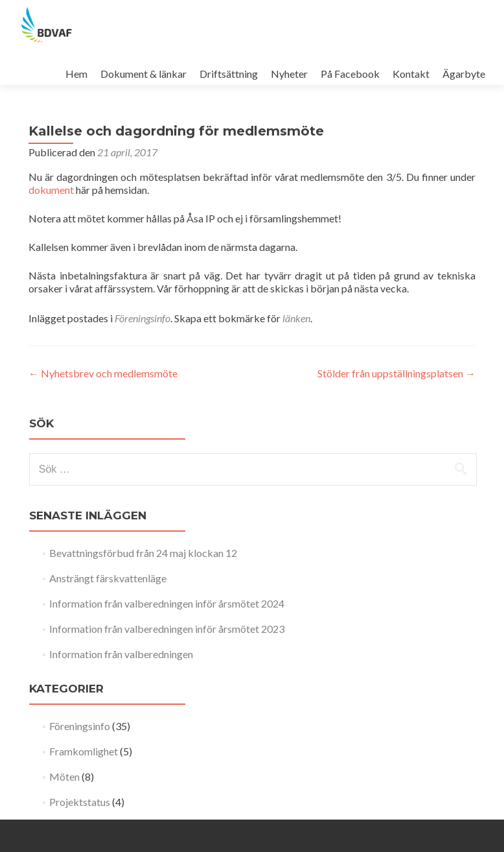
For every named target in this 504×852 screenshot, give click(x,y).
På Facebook (350, 74)
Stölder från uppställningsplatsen (396, 373)
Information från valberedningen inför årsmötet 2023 (167, 629)
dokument (51, 190)
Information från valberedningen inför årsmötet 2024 (167, 603)
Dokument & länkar (143, 74)
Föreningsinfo (143, 318)
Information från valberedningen (121, 654)
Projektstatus (80, 802)
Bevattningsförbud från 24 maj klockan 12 (143, 553)
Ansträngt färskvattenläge (108, 578)
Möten (64, 776)
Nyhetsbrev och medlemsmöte (103, 373)
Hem (76, 74)
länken (296, 318)
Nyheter (289, 74)
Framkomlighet (84, 751)
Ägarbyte (464, 74)
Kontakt (411, 74)
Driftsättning (229, 74)
